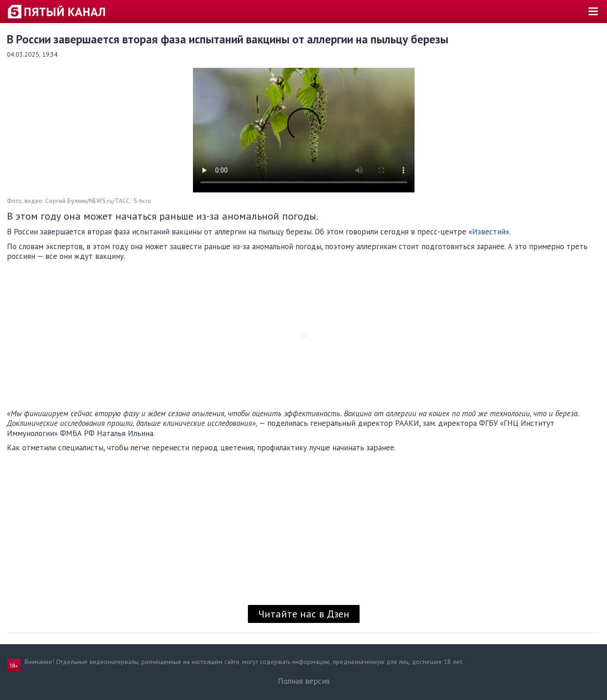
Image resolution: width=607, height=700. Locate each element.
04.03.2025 (23, 54)
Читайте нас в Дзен (304, 614)
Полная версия (304, 681)
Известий (489, 232)
